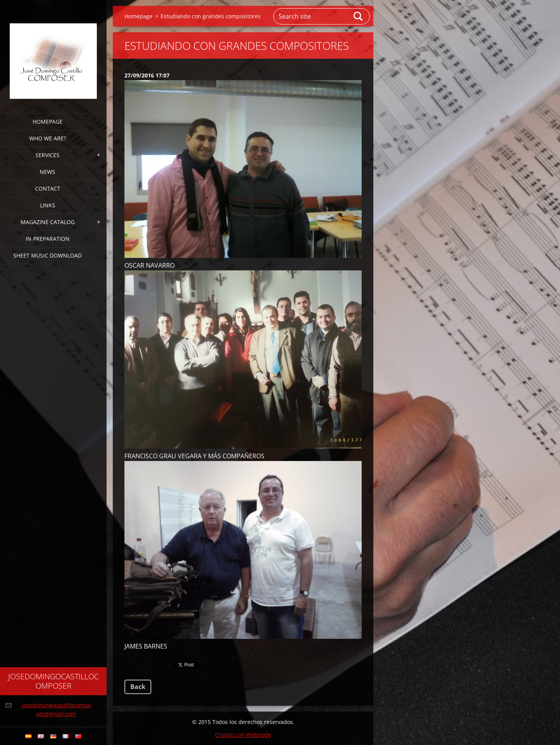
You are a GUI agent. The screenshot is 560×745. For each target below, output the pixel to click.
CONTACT (48, 188)
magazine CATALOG (48, 222)
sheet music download (47, 255)
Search (359, 16)
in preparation (48, 239)
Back (138, 687)
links (48, 205)
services (47, 155)
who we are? (48, 138)
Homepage (48, 122)
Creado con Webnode (243, 735)
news (47, 172)
